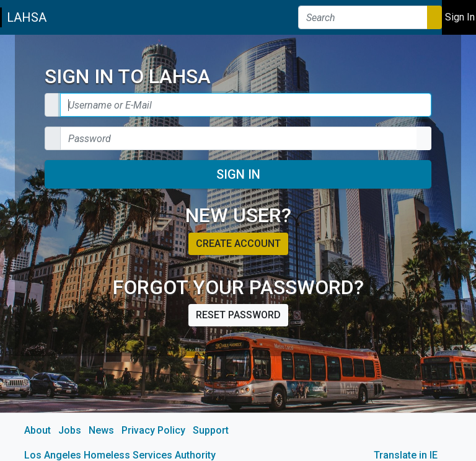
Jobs (70, 430)
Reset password (238, 315)
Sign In (238, 174)
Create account (238, 244)
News (101, 430)
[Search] (363, 17)
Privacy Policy (153, 430)
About (37, 430)
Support (211, 430)
